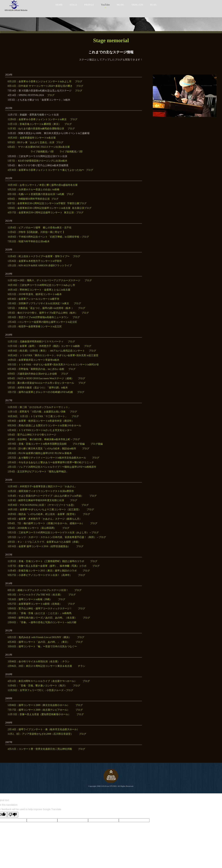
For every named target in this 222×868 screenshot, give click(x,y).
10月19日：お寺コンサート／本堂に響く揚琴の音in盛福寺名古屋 (43, 185)
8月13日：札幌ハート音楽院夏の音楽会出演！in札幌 (36, 194)
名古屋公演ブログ (82, 208)
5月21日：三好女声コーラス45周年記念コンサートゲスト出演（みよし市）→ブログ (53, 533)
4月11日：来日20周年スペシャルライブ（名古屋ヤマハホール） (42, 681)
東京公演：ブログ (74, 213)
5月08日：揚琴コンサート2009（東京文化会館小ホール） (39, 705)
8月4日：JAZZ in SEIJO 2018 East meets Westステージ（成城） (41, 378)
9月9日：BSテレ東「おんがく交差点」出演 (31, 142)
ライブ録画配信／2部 (71, 152)
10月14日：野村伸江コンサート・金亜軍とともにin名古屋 (39, 290)
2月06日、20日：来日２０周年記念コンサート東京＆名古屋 (40, 666)
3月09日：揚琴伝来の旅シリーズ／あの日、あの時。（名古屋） (42, 618)
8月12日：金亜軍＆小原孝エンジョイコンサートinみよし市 (40, 81)
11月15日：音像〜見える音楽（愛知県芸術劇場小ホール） (39, 714)
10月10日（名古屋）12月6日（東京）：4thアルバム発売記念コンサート (46, 351)
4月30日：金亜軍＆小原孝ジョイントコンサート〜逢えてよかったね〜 (46, 170)
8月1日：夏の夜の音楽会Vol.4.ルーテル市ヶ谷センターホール (41, 383)
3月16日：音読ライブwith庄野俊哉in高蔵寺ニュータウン (38, 317)
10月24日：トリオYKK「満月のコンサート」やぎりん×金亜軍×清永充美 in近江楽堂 (53, 355)
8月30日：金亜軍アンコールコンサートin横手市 (33, 299)
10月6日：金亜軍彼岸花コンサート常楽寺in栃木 (33, 360)
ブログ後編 (97, 444)
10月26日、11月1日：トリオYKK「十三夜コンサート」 (38, 416)
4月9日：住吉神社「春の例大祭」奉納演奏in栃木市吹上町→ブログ (44, 439)
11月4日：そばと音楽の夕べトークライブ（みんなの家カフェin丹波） (46, 496)
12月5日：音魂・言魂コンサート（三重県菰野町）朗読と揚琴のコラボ (46, 561)
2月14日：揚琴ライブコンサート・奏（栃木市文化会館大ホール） (43, 729)
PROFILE (89, 5)
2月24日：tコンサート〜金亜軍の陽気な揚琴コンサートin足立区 (42, 322)
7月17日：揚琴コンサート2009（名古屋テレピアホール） (39, 710)
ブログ (79, 81)
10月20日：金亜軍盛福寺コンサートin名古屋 (32, 138)
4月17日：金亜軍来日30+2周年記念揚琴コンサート (35, 213)
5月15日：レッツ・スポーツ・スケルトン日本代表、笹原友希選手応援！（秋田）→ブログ (57, 537)
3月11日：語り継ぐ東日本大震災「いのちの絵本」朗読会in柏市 (42, 449)
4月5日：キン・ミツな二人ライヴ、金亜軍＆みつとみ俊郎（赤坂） (44, 542)
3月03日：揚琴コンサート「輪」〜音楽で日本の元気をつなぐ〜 (42, 646)
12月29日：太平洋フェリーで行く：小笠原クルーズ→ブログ (40, 690)
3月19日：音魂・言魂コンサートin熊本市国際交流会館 (37, 444)
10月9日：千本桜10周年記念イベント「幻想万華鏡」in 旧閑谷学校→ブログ (48, 237)
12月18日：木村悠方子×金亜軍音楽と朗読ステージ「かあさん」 (42, 486)
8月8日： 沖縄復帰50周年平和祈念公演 (29, 199)
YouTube (105, 5)
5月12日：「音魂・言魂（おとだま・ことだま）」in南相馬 (40, 613)
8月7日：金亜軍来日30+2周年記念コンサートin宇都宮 (37, 203)
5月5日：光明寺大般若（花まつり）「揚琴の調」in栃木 (38, 388)
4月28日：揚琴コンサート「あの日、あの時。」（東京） (39, 642)
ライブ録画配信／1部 (42, 152)
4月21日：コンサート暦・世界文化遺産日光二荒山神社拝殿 (40, 749)
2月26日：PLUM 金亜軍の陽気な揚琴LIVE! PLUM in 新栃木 (40, 453)
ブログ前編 (79, 444)
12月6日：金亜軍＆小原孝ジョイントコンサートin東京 (37, 119)
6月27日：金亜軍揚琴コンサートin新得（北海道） (35, 604)
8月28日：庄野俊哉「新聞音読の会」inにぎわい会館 (36, 369)
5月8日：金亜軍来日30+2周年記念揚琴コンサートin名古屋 (39, 208)
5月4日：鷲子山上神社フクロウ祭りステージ (32, 435)
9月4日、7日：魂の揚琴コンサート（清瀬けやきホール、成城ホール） (46, 523)
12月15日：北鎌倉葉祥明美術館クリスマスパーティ (36, 342)
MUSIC (121, 5)
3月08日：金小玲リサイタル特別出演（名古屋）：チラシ (39, 662)
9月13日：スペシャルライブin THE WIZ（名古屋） (35, 595)
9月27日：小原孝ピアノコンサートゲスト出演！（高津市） (40, 575)
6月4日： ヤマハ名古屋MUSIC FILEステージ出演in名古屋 (39, 147)
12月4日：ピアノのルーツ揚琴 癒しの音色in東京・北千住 (40, 228)
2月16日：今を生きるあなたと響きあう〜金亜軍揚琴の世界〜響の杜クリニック (51, 462)
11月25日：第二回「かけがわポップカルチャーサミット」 (39, 407)
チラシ (82, 666)
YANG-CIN (137, 5)
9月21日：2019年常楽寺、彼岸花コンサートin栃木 (35, 294)
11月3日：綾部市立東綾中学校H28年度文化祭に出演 (36, 500)
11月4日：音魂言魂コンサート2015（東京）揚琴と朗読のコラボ (42, 571)
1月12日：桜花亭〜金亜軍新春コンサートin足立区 (35, 326)
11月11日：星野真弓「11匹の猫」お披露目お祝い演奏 (37, 412)
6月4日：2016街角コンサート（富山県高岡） (32, 528)
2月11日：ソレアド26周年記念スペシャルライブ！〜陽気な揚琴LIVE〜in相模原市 (52, 467)
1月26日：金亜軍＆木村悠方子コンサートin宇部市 (35, 261)
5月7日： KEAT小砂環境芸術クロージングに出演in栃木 (37, 161)
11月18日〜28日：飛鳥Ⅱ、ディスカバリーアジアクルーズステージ (44, 280)
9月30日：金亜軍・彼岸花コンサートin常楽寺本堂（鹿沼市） (41, 421)
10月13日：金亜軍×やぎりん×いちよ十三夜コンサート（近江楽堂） (44, 509)
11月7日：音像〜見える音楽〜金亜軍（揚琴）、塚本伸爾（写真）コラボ (47, 566)
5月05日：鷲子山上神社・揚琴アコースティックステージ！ (40, 609)
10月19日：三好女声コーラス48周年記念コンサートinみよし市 (41, 285)
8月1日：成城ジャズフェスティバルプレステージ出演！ (38, 590)
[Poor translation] (13, 815)
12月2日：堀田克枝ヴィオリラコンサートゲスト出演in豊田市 (41, 491)
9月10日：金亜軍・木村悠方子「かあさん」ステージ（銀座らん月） (45, 519)
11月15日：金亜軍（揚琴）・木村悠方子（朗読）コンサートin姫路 (44, 346)
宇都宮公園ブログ (77, 203)
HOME (59, 5)
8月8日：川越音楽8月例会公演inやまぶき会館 (32, 374)
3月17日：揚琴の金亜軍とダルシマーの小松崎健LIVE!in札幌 (40, 392)
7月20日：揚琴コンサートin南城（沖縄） (30, 599)
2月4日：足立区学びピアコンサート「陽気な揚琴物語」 (38, 472)
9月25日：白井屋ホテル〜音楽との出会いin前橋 (33, 190)
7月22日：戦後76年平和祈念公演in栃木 (29, 241)
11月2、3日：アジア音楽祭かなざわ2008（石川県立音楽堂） (40, 734)
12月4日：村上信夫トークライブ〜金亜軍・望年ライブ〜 (39, 256)
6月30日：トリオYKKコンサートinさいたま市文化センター (40, 430)
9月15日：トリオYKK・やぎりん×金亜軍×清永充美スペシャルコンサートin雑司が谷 (53, 365)
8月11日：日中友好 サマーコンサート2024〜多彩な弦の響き (40, 86)
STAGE (73, 5)
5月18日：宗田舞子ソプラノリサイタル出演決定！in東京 (39, 303)
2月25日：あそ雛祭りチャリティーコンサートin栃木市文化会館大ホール (47, 458)
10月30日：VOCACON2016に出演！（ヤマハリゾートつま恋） (42, 505)
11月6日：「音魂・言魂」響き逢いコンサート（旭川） (37, 686)
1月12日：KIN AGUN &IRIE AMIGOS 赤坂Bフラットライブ (40, 266)
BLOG (153, 5)
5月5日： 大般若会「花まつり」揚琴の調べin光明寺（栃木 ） (41, 308)
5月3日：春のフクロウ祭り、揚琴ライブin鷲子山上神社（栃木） (43, 313)
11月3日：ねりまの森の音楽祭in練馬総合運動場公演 (36, 129)
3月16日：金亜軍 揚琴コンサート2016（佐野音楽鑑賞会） (39, 546)
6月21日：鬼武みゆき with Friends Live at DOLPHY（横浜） (39, 637)
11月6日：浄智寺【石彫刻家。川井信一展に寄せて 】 (36, 232)
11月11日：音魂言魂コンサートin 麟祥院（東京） (34, 124)
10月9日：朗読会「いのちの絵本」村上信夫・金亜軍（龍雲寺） (42, 514)
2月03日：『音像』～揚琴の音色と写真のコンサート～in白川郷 (42, 622)
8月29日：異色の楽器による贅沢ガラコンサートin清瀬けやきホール (44, 426)
